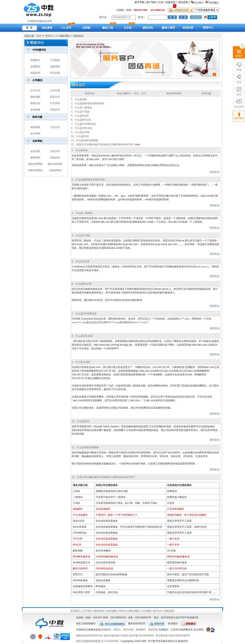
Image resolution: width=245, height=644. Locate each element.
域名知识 (90, 93)
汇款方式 (55, 127)
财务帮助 (35, 127)
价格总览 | (171, 2)
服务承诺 (99, 611)
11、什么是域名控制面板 (85, 140)
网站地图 (35, 97)
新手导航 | (140, 2)
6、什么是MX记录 (81, 120)
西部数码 (141, 630)
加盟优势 (55, 66)
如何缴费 (111, 611)
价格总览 (55, 158)
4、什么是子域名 (80, 112)
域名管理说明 (174, 93)
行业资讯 (55, 103)
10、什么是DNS (80, 136)
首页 (39, 36)
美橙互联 (153, 630)
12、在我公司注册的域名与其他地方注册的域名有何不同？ (103, 144)
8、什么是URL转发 (82, 128)
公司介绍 (35, 91)
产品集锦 (55, 60)
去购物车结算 (180, 10)
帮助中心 (50, 36)
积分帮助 (35, 134)
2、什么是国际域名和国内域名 (88, 103)
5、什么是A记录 (80, 116)
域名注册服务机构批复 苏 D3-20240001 (98, 641)
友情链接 (35, 110)
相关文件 (158, 611)
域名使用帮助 (35, 164)
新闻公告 (35, 103)
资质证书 (55, 110)
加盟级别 (35, 66)
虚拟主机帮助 (55, 164)
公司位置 (55, 91)
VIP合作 (122, 611)
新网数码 (106, 630)
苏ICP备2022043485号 (141, 636)
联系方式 (55, 97)
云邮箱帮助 (55, 170)
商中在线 (128, 630)
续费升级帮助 (35, 170)
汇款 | (161, 2)
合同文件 (55, 151)
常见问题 (55, 73)
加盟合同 (35, 73)
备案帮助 (35, 158)
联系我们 (76, 611)
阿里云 (117, 630)
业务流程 (35, 151)
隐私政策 (169, 611)
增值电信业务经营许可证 (89, 636)
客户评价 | (152, 2)
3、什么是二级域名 (82, 108)
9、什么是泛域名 (80, 132)
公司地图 (146, 611)
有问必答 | (184, 2)
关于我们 (87, 611)
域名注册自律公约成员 (116, 636)
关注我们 (214, 3)
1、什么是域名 (79, 99)
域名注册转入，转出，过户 (132, 93)
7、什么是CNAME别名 (84, 124)
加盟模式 (35, 60)
